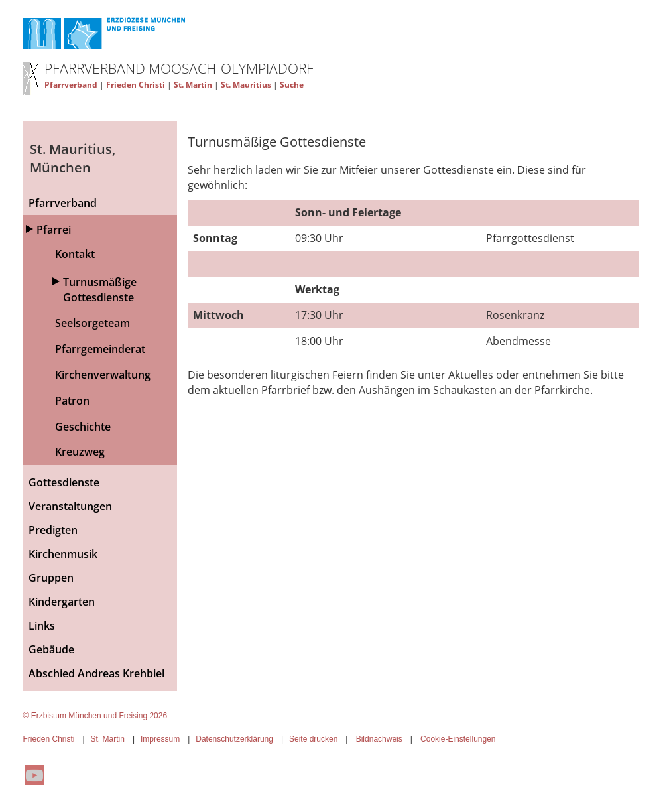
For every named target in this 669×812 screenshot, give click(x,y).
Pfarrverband (71, 85)
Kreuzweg (80, 452)
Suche (292, 85)
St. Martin (193, 85)
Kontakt (75, 254)
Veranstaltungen (70, 506)
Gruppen (51, 578)
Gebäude (51, 649)
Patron (72, 401)
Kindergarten (62, 602)
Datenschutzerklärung (234, 739)
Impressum (160, 739)
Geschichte (83, 427)
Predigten (53, 530)
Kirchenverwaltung (103, 375)
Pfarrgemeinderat (100, 349)
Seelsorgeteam (92, 323)
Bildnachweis (379, 739)
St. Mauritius (246, 85)
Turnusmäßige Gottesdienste (100, 290)
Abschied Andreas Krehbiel (96, 673)
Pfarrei (54, 230)
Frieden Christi (136, 85)
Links (42, 626)
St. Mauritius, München (73, 159)
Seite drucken (313, 739)
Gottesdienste (64, 482)
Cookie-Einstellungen (458, 739)
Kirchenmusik (63, 554)
